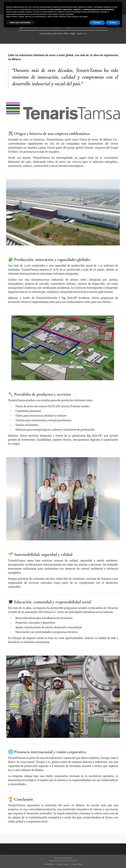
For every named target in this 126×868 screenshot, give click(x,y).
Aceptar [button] (113, 22)
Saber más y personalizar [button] (20, 22)
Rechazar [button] (97, 22)
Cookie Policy (77, 864)
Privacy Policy (63, 864)
